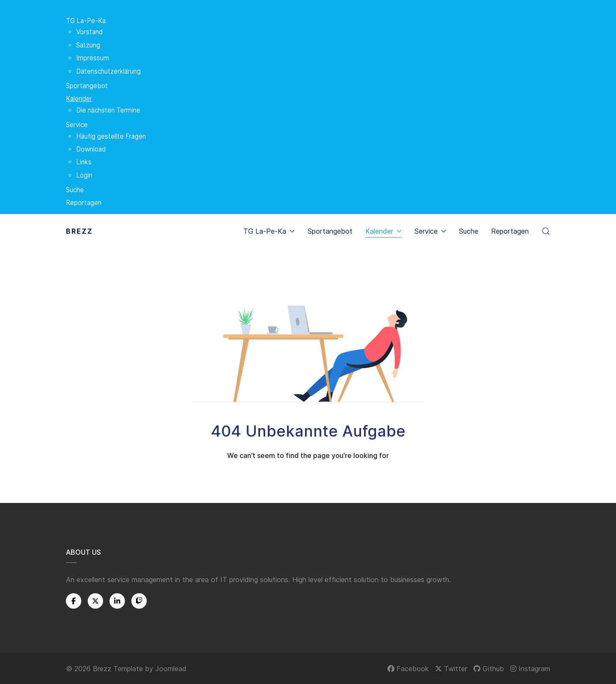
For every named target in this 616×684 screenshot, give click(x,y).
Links (84, 162)
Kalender (79, 99)
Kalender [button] (384, 231)
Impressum (93, 58)
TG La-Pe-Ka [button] (269, 231)
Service (77, 125)
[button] (546, 231)
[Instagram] (530, 669)
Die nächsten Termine (108, 110)
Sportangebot (87, 86)
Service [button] (430, 231)
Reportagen (84, 203)
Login (84, 175)
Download (91, 149)
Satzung (88, 45)
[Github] (489, 669)
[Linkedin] (117, 601)
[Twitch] (139, 601)
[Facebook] (74, 601)
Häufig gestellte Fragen (111, 136)
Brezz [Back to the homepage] (79, 231)
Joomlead (171, 669)
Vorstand (89, 32)
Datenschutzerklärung (108, 71)
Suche (75, 190)
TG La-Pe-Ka (86, 21)
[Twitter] (95, 601)
